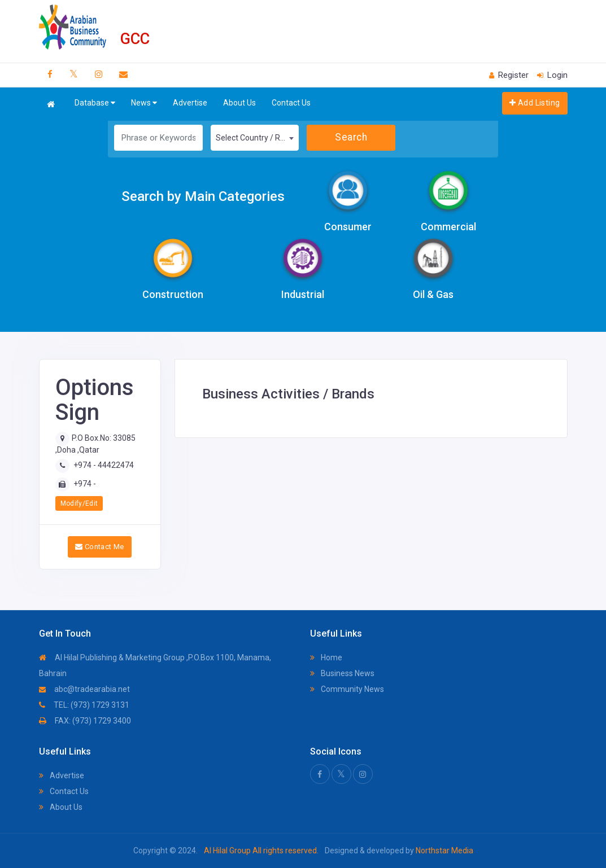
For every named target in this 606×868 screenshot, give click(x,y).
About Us (239, 103)
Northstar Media (444, 851)
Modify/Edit (79, 503)
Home (326, 657)
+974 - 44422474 (104, 465)
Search (351, 137)
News (144, 103)
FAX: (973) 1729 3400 (85, 721)
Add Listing (535, 103)
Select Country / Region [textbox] (257, 138)
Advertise (190, 103)
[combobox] (255, 138)
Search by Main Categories (203, 196)
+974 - (85, 484)
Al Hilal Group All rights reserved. (261, 851)
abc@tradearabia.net (84, 689)
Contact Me (100, 547)
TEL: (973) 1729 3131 (84, 705)
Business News (342, 673)
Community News (347, 689)
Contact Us (291, 103)
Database (95, 103)
